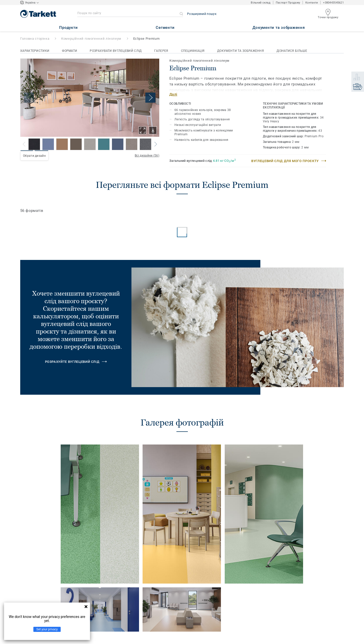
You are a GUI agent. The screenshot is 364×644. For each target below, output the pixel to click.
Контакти (312, 3)
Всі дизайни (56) (147, 156)
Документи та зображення (241, 51)
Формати (70, 51)
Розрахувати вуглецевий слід (116, 51)
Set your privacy (47, 629)
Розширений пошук (202, 14)
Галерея (161, 51)
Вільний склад (261, 3)
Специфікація (193, 51)
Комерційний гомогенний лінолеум (91, 39)
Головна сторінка (35, 39)
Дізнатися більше (292, 51)
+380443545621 (333, 3)
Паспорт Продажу (288, 3)
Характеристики (35, 51)
